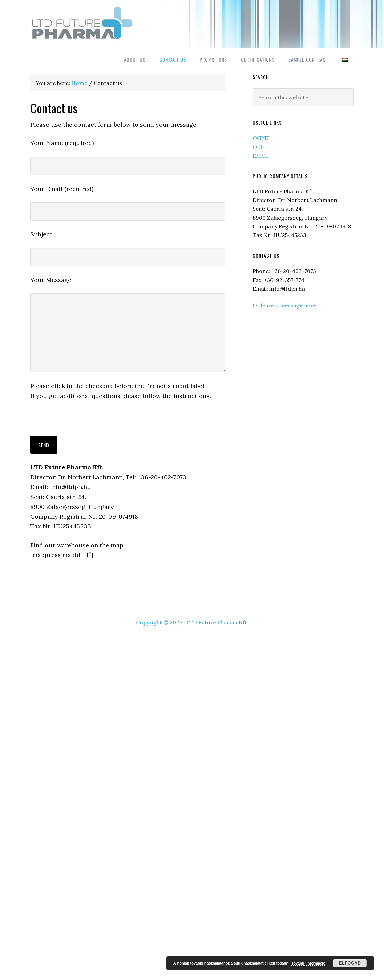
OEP (258, 147)
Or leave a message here (284, 305)
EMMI (260, 156)
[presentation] (82, 423)
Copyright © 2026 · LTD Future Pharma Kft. (192, 622)
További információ (308, 963)
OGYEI (261, 138)
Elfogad (350, 963)
